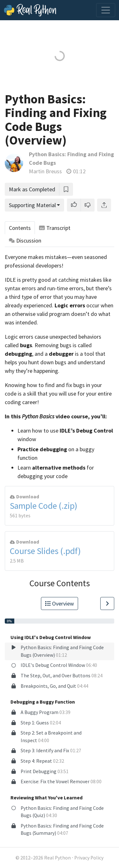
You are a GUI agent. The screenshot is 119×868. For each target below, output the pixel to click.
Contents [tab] (20, 228)
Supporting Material (32, 205)
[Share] (104, 205)
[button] (74, 205)
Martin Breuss (45, 171)
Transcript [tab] (55, 228)
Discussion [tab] (25, 240)
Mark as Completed (32, 189)
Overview (60, 603)
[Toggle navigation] (106, 10)
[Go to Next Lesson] (107, 603)
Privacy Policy (89, 858)
